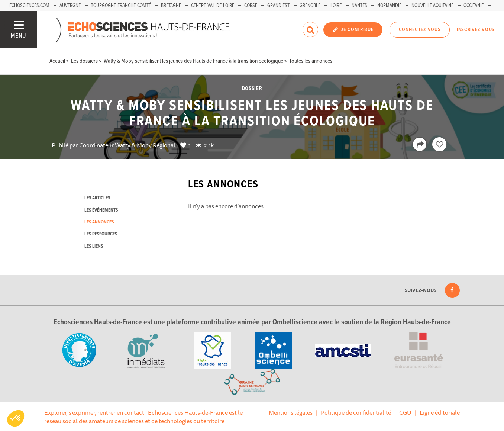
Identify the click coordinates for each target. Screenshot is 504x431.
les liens (94, 246)
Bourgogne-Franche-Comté (121, 6)
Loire (336, 6)
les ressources (101, 234)
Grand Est (278, 6)
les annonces (99, 222)
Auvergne (70, 6)
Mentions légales (291, 412)
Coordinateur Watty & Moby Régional (127, 145)
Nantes (359, 6)
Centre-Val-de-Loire (213, 6)
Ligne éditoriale (440, 412)
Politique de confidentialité (356, 412)
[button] (16, 418)
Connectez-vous (420, 30)
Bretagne (171, 6)
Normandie (389, 6)
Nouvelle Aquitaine (432, 6)
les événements (101, 210)
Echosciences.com (29, 6)
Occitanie (474, 6)
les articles (97, 198)
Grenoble (310, 6)
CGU (405, 412)
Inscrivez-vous (476, 30)
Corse (251, 6)
